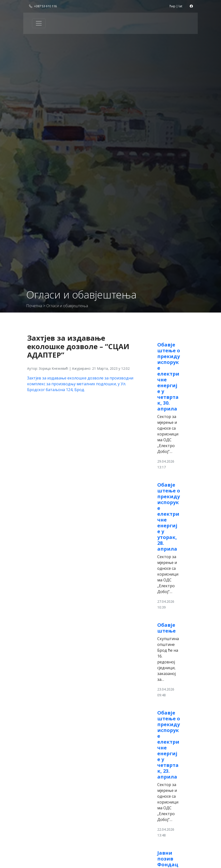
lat (180, 6)
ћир (173, 6)
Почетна (34, 306)
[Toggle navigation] (39, 23)
